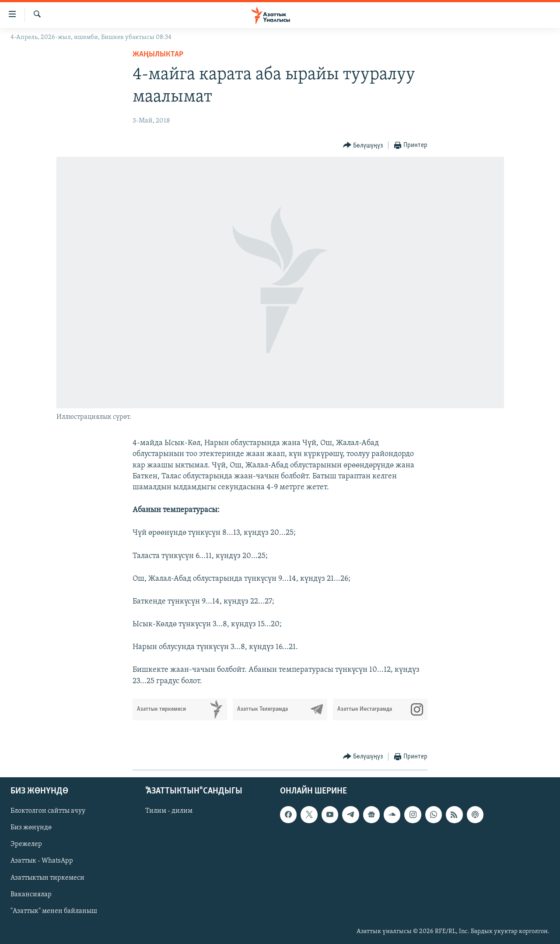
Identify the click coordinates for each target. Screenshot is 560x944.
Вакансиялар (31, 895)
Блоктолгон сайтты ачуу (48, 811)
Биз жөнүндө (31, 828)
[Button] (363, 146)
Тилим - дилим (169, 811)
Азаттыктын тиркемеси (47, 877)
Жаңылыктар (158, 54)
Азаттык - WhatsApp (42, 861)
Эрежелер (26, 844)
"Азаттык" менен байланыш (54, 911)
